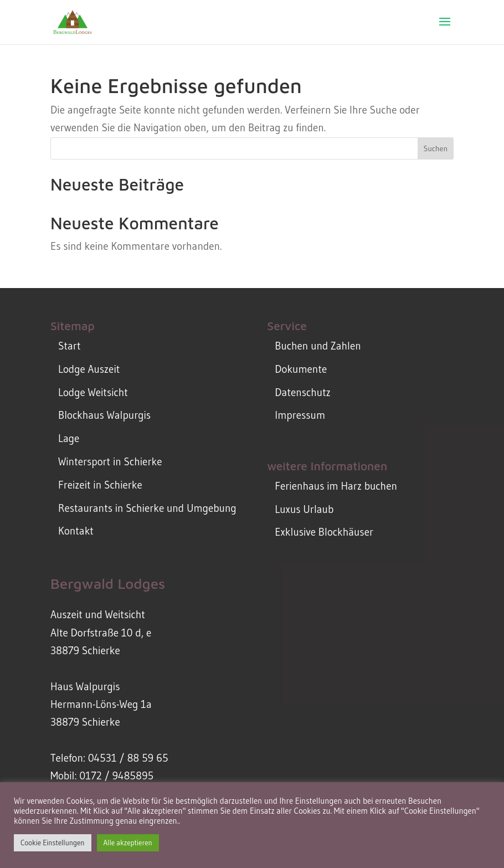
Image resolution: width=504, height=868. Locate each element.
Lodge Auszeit (89, 369)
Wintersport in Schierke (110, 462)
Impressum (300, 415)
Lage (69, 438)
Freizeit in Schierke (100, 485)
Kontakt (76, 531)
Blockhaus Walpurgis (104, 415)
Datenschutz (302, 392)
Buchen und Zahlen (318, 346)
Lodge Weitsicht (93, 392)
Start (69, 346)
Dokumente (301, 369)
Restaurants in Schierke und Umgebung (147, 508)
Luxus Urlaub (304, 509)
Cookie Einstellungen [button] (53, 843)
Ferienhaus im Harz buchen (336, 486)
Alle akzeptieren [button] (128, 843)
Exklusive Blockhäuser (324, 532)
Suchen (435, 148)
